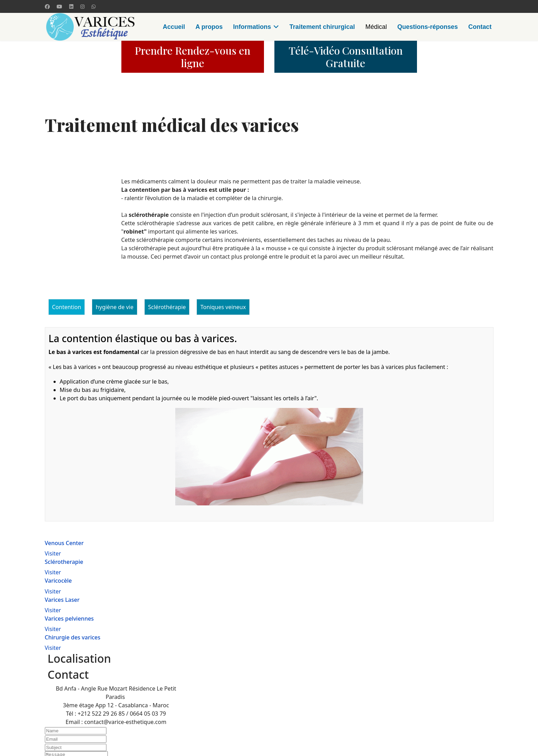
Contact (480, 27)
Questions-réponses (427, 27)
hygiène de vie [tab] (114, 307)
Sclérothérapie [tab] (167, 307)
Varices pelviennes (69, 619)
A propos (209, 27)
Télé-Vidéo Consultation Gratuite (346, 57)
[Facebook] (47, 6)
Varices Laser (62, 600)
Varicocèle (58, 581)
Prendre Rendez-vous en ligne (192, 57)
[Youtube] (59, 6)
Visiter (53, 553)
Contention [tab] (67, 307)
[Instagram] (82, 6)
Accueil (174, 27)
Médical (376, 27)
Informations (252, 27)
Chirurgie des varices (73, 637)
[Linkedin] (71, 6)
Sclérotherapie (64, 562)
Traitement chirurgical (322, 27)
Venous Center (64, 543)
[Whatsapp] (94, 6)
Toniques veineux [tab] (223, 307)
